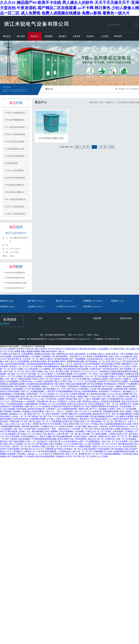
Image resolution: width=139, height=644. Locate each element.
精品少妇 (126, 401)
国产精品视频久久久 (52, 389)
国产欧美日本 (15, 354)
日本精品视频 (19, 394)
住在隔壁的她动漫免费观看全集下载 (42, 384)
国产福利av (59, 449)
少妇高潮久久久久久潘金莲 (81, 356)
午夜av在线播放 (127, 354)
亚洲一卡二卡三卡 (76, 381)
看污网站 (28, 414)
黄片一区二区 (113, 404)
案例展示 (63, 36)
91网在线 (92, 436)
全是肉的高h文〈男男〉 (48, 429)
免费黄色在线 (63, 354)
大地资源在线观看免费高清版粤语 (41, 364)
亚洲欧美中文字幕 (64, 456)
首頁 (101, 102)
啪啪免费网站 (78, 376)
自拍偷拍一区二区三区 (25, 444)
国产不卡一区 (39, 414)
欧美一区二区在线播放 (127, 439)
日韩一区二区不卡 (82, 411)
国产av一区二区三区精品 (12, 376)
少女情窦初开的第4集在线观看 (58, 376)
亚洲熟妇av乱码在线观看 (91, 386)
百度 (40, 318)
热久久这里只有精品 (35, 371)
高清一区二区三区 (17, 371)
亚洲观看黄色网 (101, 356)
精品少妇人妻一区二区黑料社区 (102, 439)
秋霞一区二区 (72, 454)
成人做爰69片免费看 (125, 416)
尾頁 (111, 147)
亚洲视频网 (18, 389)
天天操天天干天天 (123, 359)
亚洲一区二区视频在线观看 (33, 391)
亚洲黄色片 (63, 401)
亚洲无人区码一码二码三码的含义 (47, 379)
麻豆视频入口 (129, 391)
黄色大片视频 (46, 436)
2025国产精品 (30, 429)
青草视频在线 (110, 384)
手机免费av (22, 454)
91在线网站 (46, 356)
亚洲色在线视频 (62, 359)
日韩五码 (77, 364)
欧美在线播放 (24, 439)
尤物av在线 (61, 419)
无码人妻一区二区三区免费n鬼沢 (77, 379)
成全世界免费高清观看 (15, 364)
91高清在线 (127, 454)
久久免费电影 (45, 369)
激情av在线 (93, 426)
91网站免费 (14, 421)
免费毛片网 (83, 409)
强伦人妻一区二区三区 (82, 451)
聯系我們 (118, 36)
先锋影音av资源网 (100, 379)
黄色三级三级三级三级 (31, 396)
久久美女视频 (59, 416)
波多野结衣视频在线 (36, 409)
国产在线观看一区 (128, 369)
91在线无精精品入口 (30, 436)
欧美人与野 (114, 356)
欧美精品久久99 (129, 429)
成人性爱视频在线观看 (109, 411)
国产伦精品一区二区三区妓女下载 (32, 434)
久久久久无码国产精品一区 (76, 444)
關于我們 (21, 36)
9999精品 (95, 424)
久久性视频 (35, 356)
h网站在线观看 (25, 379)
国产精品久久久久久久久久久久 (85, 371)
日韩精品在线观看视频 (111, 401)
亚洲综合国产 (96, 369)
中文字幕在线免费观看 (47, 451)
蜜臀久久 (114, 376)
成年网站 (26, 426)
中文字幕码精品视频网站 (110, 454)
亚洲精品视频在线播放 (11, 426)
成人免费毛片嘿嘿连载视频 (112, 374)
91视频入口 (127, 379)
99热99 (136, 424)
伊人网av (51, 419)
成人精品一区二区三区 (17, 374)
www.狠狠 (38, 381)
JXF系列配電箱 (11, 163)
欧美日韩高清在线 (21, 419)
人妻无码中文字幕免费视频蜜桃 (59, 391)
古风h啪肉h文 (6, 389)
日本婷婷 (95, 411)
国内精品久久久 (16, 414)
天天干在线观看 (54, 424)
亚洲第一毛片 (25, 431)
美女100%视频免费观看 (122, 414)
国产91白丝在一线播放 (112, 386)
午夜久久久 (50, 411)
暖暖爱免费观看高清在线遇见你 (105, 406)
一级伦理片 (104, 426)
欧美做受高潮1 (130, 386)
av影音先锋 (109, 359)
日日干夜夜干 (11, 399)
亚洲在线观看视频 (21, 356)
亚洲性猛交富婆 (121, 389)
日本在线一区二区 (31, 359)
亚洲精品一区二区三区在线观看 (53, 404)
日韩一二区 (31, 441)
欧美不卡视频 (17, 369)
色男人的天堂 (115, 379)
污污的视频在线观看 (14, 404)
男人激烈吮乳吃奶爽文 (33, 376)
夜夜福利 (49, 449)
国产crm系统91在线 (121, 396)
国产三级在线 (11, 439)
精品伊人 (52, 434)
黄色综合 (4, 441)
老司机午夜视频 (66, 426)
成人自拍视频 (9, 409)
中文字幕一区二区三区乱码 (85, 456)
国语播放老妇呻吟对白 (128, 444)
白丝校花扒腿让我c (95, 359)
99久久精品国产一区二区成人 (86, 374)
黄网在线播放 (101, 434)
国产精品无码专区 (111, 369)
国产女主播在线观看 (83, 414)
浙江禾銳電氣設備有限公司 (15, 288)
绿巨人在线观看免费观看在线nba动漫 (116, 424)
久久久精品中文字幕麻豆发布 (52, 454)
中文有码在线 (51, 399)
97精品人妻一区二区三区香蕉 (99, 431)
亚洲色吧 (102, 381)
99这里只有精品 (81, 436)
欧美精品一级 (71, 449)
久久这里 (24, 421)
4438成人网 (95, 389)
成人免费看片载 (126, 394)
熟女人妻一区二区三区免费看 (115, 441)
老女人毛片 (50, 371)
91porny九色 (113, 394)
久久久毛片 (85, 424)
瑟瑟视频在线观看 (17, 384)
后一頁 (103, 147)
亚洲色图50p (104, 371)
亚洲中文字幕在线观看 (10, 391)
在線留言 (90, 36)
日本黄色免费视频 (78, 394)
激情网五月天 (126, 404)
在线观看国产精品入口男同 (55, 381)
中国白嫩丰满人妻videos (47, 401)
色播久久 (45, 386)
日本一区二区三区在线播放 (97, 376)
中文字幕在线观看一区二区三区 (100, 421)
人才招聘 (104, 36)
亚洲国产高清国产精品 (68, 399)
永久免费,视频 (36, 366)
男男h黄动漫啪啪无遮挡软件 (102, 416)
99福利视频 (98, 451)
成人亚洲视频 (91, 381)
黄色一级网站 (126, 411)
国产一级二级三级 (73, 434)
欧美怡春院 (104, 391)
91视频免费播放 (31, 404)
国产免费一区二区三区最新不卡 (42, 374)
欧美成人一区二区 (65, 364)
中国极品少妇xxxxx (50, 426)
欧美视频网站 (13, 381)
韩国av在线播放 (56, 444)
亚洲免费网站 (28, 354)
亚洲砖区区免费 (132, 374)
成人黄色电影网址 (60, 356)
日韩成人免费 (75, 401)
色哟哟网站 (104, 366)
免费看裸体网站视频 (76, 361)
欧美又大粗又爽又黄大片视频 (108, 429)
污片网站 (4, 354)
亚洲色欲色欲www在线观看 (23, 401)
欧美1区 (115, 354)
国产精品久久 (121, 421)
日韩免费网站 (81, 439)
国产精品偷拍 (21, 386)
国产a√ (82, 399)
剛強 (69, 318)
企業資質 (76, 36)
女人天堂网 (103, 456)
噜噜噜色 (39, 354)
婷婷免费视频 (24, 361)
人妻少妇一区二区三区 (21, 446)
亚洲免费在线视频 (38, 419)
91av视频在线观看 (83, 446)
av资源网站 (80, 431)
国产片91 (94, 409)
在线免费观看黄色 (52, 366)
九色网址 (69, 411)
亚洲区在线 (67, 421)
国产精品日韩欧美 (100, 419)
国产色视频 (57, 369)
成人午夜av (27, 424)
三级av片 (60, 411)
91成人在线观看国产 (97, 404)
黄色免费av (35, 426)
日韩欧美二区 (30, 451)
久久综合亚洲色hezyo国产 (73, 441)
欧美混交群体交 (130, 446)
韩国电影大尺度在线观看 (99, 449)
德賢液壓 (97, 318)
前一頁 (86, 147)
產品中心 (35, 36)
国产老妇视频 (117, 449)
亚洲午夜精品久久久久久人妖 (31, 399)
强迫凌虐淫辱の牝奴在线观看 (76, 369)
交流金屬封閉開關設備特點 (15, 278)
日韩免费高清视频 (65, 374)
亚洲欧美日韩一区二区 (89, 454)
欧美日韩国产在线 (126, 419)
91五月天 (113, 444)
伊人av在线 (82, 449)
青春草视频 (22, 409)
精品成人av (33, 454)
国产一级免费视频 (78, 359)
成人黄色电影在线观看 (97, 394)
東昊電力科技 (126, 318)
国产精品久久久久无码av (120, 366)
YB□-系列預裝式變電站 (15, 127)
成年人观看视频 (93, 399)
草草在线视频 (107, 364)
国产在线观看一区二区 (98, 444)
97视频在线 (102, 436)
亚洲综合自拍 (26, 381)
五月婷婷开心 (116, 391)
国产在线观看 (6, 411)
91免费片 (112, 409)
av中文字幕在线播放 (33, 389)
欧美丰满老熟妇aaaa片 (119, 426)
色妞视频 (103, 409)
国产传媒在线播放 (17, 441)
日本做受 (70, 416)
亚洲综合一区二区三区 (19, 366)
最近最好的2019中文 (102, 414)
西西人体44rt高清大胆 (77, 404)
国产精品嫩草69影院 (57, 361)
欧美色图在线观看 (39, 361)
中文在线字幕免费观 (91, 364)
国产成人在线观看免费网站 (86, 391)
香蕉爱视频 (57, 421)
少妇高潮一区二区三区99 (58, 394)
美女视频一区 (88, 434)
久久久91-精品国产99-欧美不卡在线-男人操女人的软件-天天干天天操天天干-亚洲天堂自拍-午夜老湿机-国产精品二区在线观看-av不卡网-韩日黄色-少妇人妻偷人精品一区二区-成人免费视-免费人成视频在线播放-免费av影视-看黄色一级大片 (69, 8)
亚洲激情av (18, 451)
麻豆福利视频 (38, 431)
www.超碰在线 (126, 356)
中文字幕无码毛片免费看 (117, 381)
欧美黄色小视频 (39, 446)
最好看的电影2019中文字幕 (54, 396)
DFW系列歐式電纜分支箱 (128, 102)
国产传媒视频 (34, 386)
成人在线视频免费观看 (67, 409)
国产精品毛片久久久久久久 (33, 449)
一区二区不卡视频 (58, 386)
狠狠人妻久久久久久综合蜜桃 (38, 406)
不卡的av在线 (95, 396)
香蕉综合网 (74, 424)
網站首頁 (7, 36)
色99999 (43, 424)
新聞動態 (49, 36)
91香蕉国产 (51, 409)
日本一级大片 (11, 379)
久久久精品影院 (31, 369)
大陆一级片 (18, 429)
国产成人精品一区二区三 (40, 421)
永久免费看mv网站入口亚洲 (99, 354)
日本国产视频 (67, 414)
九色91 (131, 421)
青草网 (117, 364)
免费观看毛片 (127, 364)
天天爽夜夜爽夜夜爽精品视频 (44, 439)
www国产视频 (80, 426)
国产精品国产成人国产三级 (40, 416)
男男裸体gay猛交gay (91, 401)
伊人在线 (86, 406)
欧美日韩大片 (65, 429)
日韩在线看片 (119, 431)
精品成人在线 (49, 354)
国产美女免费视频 (95, 384)
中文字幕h (107, 396)
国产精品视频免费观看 (63, 436)
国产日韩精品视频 (15, 456)
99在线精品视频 (82, 416)
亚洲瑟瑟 (133, 389)
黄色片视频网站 (52, 431)
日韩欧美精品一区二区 (36, 394)
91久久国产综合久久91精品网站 (76, 389)
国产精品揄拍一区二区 (95, 361)
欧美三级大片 (11, 361)
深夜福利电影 (107, 389)
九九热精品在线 (64, 451)
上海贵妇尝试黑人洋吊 (118, 434)
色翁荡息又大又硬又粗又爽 (49, 441)
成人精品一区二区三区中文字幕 (61, 446)
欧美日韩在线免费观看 (45, 456)
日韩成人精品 (79, 421)
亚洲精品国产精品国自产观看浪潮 (66, 406)
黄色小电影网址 (53, 414)
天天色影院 (29, 456)
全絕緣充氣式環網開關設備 (15, 273)
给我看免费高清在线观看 (124, 451)
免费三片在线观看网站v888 (113, 399)
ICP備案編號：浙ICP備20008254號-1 (107, 339)
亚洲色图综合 (73, 419)
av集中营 (60, 434)
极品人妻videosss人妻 (89, 366)
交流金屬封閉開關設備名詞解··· (16, 283)
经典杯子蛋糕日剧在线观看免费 (72, 384)
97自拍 (65, 424)
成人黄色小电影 (63, 371)
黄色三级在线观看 (78, 354)
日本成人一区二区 (19, 416)
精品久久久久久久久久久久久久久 (107, 446)
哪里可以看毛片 (47, 359)
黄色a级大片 (85, 419)
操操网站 (17, 411)
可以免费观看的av (93, 441)
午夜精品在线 (73, 386)
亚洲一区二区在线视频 (127, 409)
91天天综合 (5, 446)
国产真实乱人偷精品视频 (77, 396)
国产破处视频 (42, 444)
